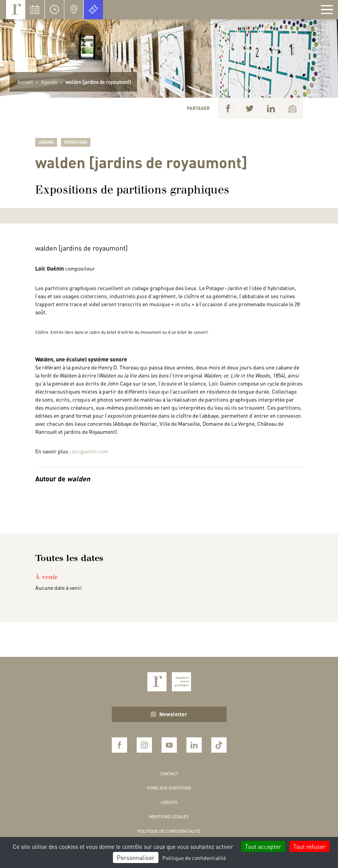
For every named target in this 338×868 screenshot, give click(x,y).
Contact (169, 774)
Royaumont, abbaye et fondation (16, 10)
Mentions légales (169, 817)
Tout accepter (263, 846)
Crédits (169, 803)
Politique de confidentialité (169, 831)
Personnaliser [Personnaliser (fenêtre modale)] (136, 857)
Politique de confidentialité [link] (194, 858)
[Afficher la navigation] (327, 10)
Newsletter (169, 714)
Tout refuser (309, 846)
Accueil (25, 82)
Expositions (76, 142)
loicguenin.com (90, 451)
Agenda (49, 82)
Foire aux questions (169, 788)
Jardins (46, 142)
